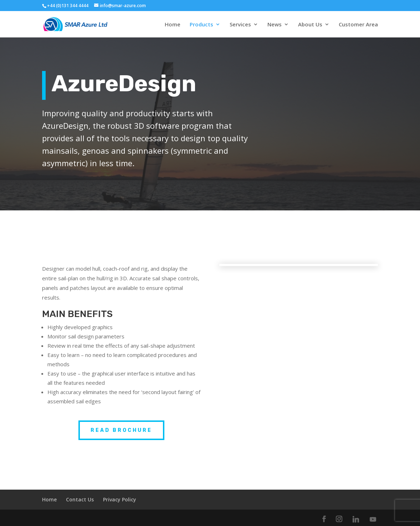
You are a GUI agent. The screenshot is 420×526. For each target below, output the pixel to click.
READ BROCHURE (121, 430)
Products (201, 25)
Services (240, 25)
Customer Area (358, 25)
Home (173, 25)
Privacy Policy (120, 499)
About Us (310, 25)
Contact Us (80, 499)
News (275, 25)
